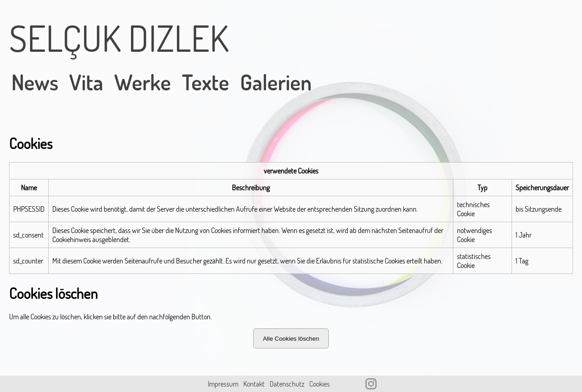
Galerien (276, 82)
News (35, 82)
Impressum (223, 384)
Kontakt (254, 384)
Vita (86, 82)
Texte (206, 82)
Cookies (319, 384)
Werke (143, 82)
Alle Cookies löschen (291, 339)
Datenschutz (287, 384)
